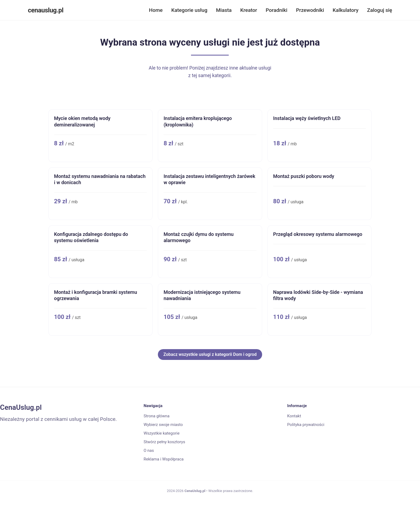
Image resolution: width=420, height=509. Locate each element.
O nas (149, 450)
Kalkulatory (346, 10)
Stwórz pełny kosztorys (164, 442)
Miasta (224, 10)
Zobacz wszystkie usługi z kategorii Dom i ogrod (210, 354)
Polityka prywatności (306, 425)
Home (156, 10)
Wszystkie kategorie (162, 433)
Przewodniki (310, 10)
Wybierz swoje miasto (163, 425)
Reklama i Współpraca (164, 459)
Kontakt (294, 416)
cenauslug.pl (46, 10)
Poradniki (276, 10)
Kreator (249, 10)
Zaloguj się (380, 10)
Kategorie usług (189, 10)
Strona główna (157, 416)
